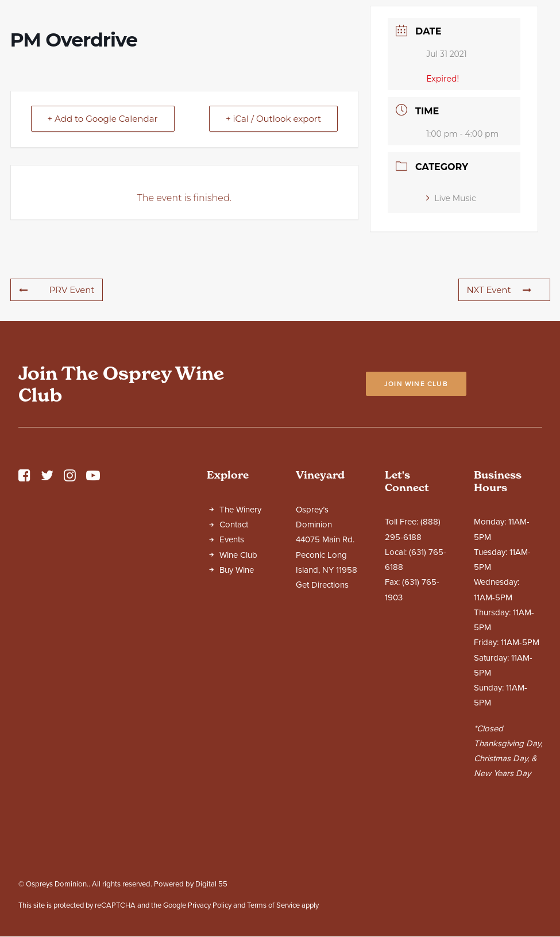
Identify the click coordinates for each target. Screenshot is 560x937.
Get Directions (322, 686)
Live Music (451, 299)
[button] (24, 580)
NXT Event (499, 391)
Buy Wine (237, 671)
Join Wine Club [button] (416, 485)
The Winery (240, 611)
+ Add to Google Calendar (103, 220)
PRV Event (57, 391)
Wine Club (238, 656)
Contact (234, 626)
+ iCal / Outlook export (273, 220)
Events (232, 641)
